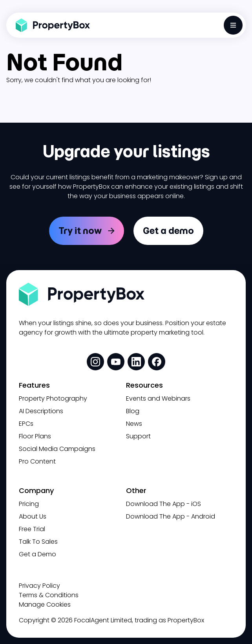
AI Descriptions (41, 411)
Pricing (29, 504)
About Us (33, 516)
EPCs (26, 424)
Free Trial (32, 529)
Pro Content (37, 461)
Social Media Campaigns (57, 449)
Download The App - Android (171, 516)
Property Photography (53, 398)
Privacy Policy (39, 586)
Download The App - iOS (163, 504)
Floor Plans (35, 436)
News (134, 424)
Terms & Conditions (49, 595)
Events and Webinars (158, 398)
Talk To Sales (38, 542)
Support (138, 436)
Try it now (80, 231)
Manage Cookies (45, 604)
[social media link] (95, 362)
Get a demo (168, 231)
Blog (133, 411)
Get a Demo (37, 554)
